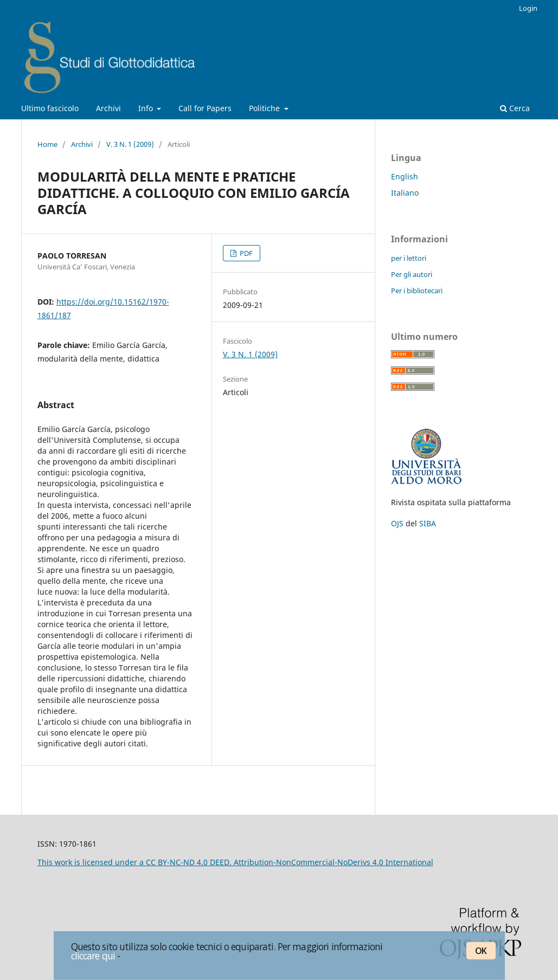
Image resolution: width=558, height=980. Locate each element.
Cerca (515, 108)
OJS (397, 523)
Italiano (405, 193)
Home (47, 144)
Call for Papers (205, 108)
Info (147, 108)
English (405, 176)
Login (528, 8)
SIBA (428, 523)
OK (481, 951)
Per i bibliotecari (417, 291)
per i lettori (409, 258)
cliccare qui (93, 956)
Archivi (108, 108)
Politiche (265, 108)
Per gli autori (412, 274)
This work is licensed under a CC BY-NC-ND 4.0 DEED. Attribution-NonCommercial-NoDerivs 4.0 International (235, 862)
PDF (245, 253)
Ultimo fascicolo (50, 108)
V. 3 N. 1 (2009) (130, 144)
